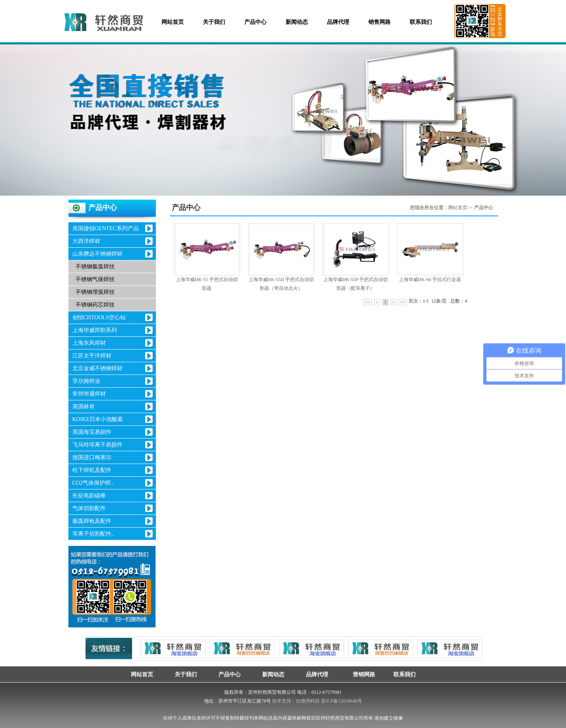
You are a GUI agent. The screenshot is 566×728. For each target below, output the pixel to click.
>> (403, 302)
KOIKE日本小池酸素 (98, 419)
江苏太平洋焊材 (92, 356)
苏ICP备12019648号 (341, 701)
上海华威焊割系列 (95, 330)
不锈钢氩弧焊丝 (95, 267)
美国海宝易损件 (92, 432)
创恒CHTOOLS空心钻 (99, 317)
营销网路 (361, 674)
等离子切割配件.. (93, 534)
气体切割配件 (89, 508)
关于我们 (214, 22)
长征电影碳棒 (89, 496)
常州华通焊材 (89, 394)
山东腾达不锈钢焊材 (97, 254)
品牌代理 (338, 22)
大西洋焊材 (86, 241)
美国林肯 (84, 407)
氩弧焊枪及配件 (92, 521)
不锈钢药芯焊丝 (95, 305)
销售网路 (379, 22)
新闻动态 (297, 22)
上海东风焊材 (89, 343)
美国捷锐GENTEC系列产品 (106, 228)
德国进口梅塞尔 (92, 457)
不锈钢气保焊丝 (95, 279)
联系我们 (421, 22)
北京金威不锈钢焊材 (97, 368)
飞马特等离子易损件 (97, 445)
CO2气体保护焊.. (93, 483)
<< (368, 302)
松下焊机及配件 (92, 470)
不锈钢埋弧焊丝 (95, 292)
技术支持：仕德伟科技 (296, 701)
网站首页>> (461, 208)
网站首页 (173, 22)
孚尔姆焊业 (86, 381)
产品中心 (255, 22)
